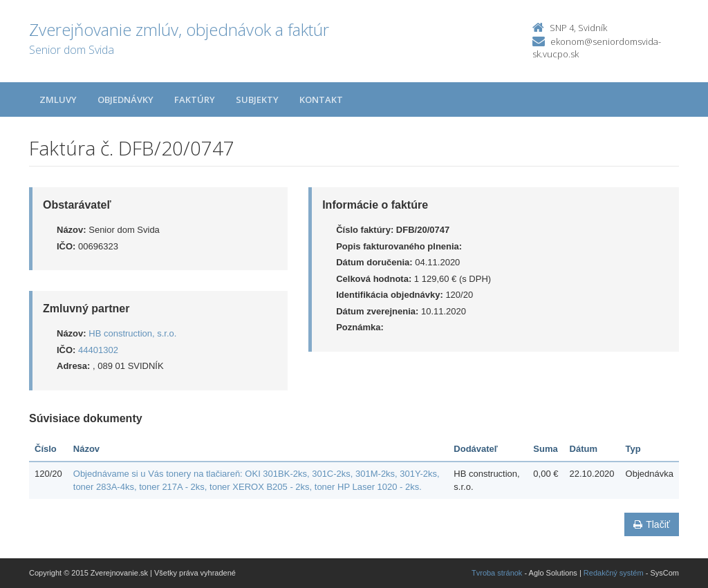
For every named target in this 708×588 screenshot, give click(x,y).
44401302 (98, 350)
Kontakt (321, 99)
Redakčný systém (614, 573)
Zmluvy (58, 99)
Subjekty (257, 99)
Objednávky (125, 99)
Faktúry (195, 99)
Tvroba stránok (497, 573)
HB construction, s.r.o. (132, 333)
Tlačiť (652, 524)
